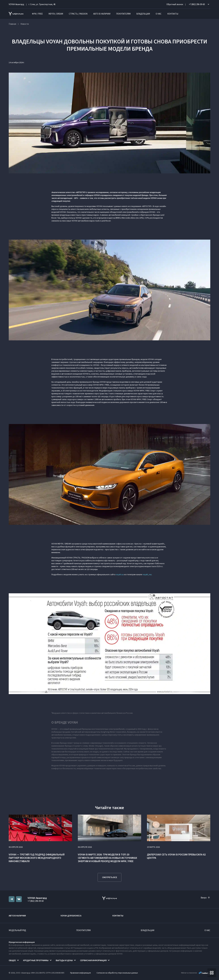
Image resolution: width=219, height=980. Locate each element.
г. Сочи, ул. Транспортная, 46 (42, 4)
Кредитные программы (36, 960)
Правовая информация (80, 973)
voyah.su (120, 574)
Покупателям (123, 14)
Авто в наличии (102, 14)
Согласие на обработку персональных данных (117, 973)
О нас (159, 14)
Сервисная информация (93, 960)
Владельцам (143, 14)
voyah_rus (147, 574)
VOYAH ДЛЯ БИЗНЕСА (71, 916)
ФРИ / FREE (37, 14)
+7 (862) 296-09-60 (36, 901)
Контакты (173, 14)
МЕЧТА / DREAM (56, 14)
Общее (12, 960)
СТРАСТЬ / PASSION (78, 14)
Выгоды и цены (64, 960)
